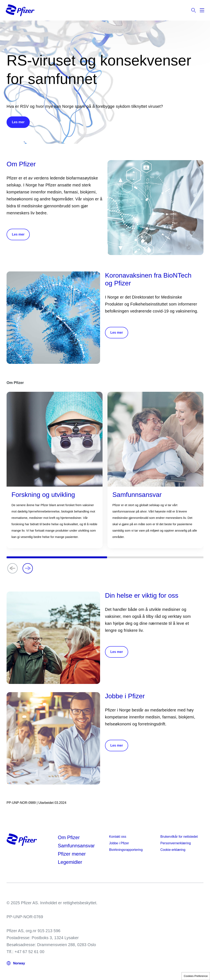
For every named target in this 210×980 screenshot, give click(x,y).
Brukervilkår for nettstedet (179, 837)
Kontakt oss (118, 837)
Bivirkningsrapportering (126, 850)
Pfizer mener (72, 854)
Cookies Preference (196, 976)
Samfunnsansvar (76, 846)
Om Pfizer (69, 837)
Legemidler (70, 862)
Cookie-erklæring (173, 850)
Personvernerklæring (176, 843)
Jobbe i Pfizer (119, 843)
